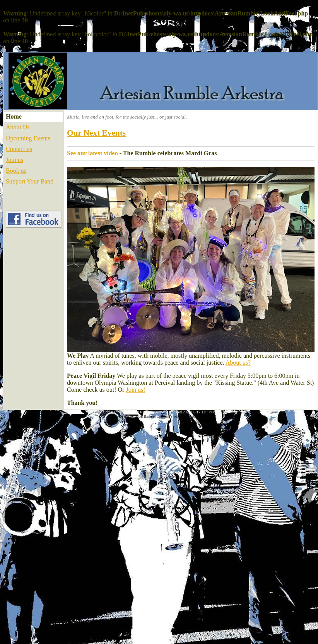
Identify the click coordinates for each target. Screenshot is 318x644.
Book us (16, 171)
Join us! (135, 390)
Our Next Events (96, 133)
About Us (18, 127)
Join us (15, 160)
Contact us (19, 149)
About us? (238, 363)
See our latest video (92, 153)
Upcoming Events (28, 138)
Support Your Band (30, 181)
